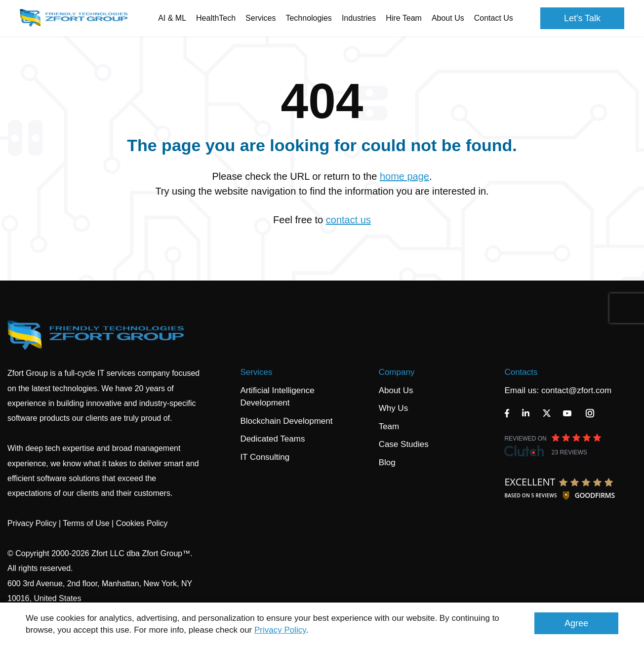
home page (404, 176)
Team (389, 426)
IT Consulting (265, 457)
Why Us (394, 408)
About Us (396, 390)
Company (397, 372)
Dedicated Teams (272, 439)
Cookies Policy (142, 523)
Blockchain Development (286, 421)
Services (256, 372)
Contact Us (494, 18)
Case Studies (404, 444)
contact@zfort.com (576, 390)
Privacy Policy (280, 630)
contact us (348, 220)
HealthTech (216, 18)
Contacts (521, 372)
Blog (387, 463)
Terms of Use (86, 523)
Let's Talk (582, 18)
